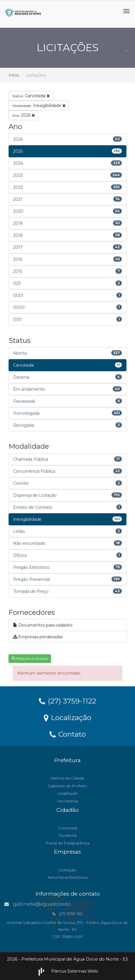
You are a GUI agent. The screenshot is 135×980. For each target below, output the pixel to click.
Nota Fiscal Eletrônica (68, 877)
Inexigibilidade (39, 106)
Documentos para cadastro (43, 625)
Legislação (68, 793)
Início (14, 75)
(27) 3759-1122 (67, 701)
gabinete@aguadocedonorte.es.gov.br (55, 904)
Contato (68, 734)
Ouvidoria (67, 835)
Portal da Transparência (68, 843)
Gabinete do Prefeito (67, 786)
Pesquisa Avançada (30, 658)
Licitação (68, 870)
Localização (67, 717)
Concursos (68, 828)
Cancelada (31, 96)
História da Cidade (68, 778)
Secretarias (67, 801)
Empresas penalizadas (38, 637)
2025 (24, 115)
